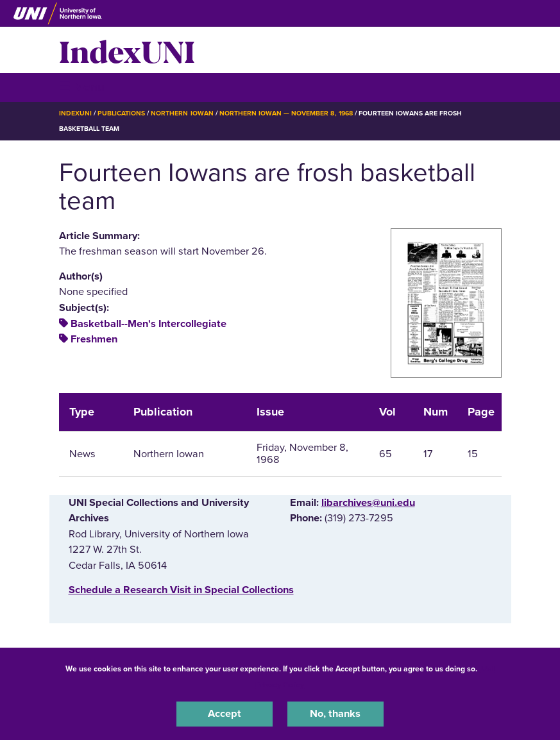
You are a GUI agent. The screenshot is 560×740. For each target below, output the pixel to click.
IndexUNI (127, 50)
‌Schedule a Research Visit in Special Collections (181, 590)
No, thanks (335, 714)
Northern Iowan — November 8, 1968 (286, 113)
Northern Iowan (182, 113)
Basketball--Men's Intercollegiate (148, 324)
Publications (121, 113)
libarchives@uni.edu (368, 503)
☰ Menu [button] (82, 87)
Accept (225, 714)
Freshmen (94, 339)
